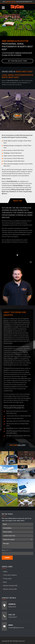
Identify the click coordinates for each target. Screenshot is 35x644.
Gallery (5, 572)
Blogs (5, 582)
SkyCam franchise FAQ (10, 586)
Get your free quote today (17, 61)
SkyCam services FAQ (10, 589)
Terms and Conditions (10, 575)
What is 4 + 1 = (7, 550)
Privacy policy (7, 579)
